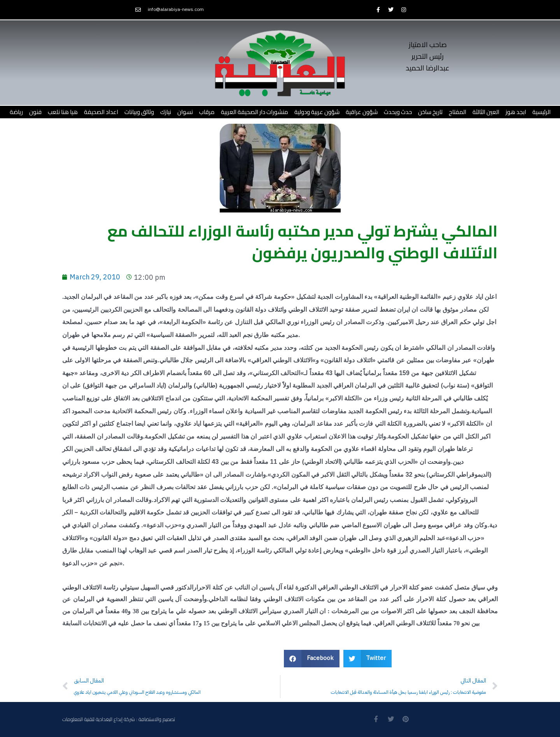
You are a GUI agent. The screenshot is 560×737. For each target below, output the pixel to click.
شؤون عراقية (362, 112)
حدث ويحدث (398, 112)
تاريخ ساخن (430, 112)
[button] (312, 659)
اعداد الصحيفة (101, 112)
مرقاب (207, 112)
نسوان (185, 112)
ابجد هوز (516, 112)
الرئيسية (542, 112)
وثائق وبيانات (139, 112)
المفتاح (458, 112)
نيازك (166, 112)
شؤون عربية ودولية (317, 112)
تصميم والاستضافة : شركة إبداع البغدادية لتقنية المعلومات (119, 719)
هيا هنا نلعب (63, 112)
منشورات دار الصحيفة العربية (255, 112)
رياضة (16, 112)
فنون (35, 112)
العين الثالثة (486, 112)
